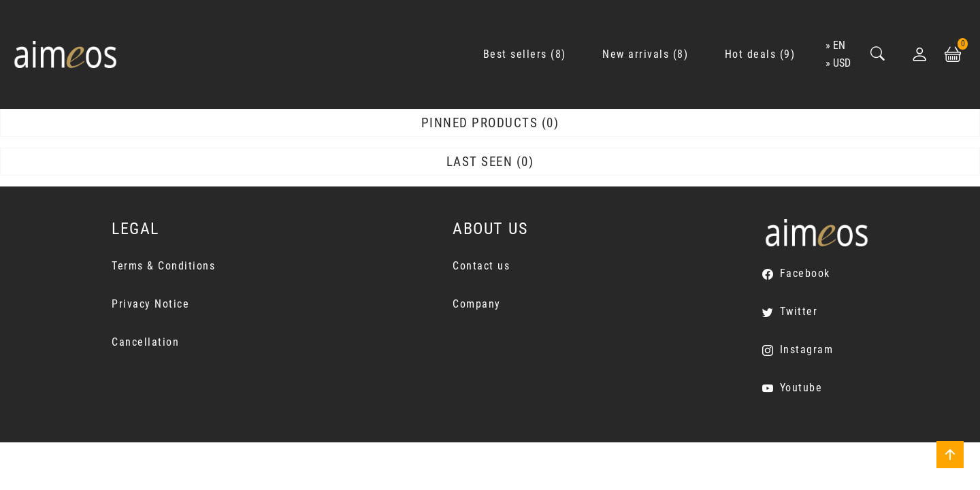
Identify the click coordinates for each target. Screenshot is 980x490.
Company (477, 304)
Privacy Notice (150, 304)
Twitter (799, 311)
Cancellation (145, 342)
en (839, 45)
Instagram (807, 349)
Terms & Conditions (163, 266)
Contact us (481, 266)
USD (842, 63)
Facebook (805, 273)
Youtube (801, 388)
